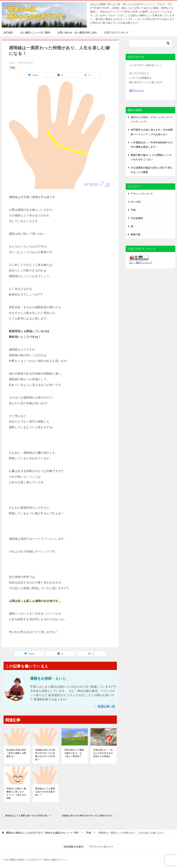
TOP (42, 833)
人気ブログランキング (116, 32)
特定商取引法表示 (74, 847)
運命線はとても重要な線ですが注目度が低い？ (45, 792)
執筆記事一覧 (106, 706)
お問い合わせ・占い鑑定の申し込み (77, 32)
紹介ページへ (137, 90)
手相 (13, 68)
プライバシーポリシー (101, 847)
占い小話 (136, 202)
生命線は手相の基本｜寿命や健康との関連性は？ (16, 753)
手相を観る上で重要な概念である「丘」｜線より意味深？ (74, 753)
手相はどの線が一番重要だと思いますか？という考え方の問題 (16, 793)
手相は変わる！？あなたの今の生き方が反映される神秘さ (103, 753)
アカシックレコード (142, 194)
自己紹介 (8, 32)
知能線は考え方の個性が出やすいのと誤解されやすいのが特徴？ (45, 755)
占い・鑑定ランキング (141, 263)
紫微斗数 (136, 234)
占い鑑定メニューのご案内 (35, 32)
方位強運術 (137, 218)
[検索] (150, 43)
